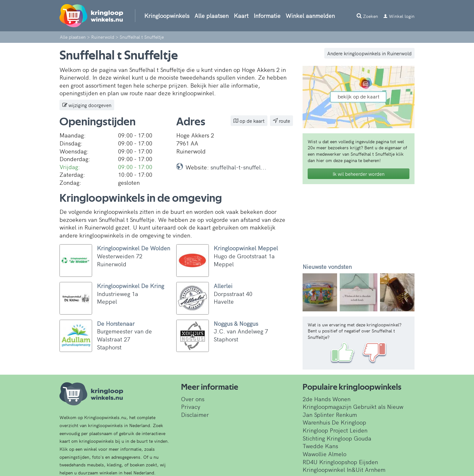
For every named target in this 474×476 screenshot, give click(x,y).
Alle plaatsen (212, 16)
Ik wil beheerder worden (359, 174)
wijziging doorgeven (87, 105)
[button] (311, 292)
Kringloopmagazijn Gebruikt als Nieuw (353, 406)
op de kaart (249, 121)
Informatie (267, 16)
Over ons (193, 399)
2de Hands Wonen (327, 399)
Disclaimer (195, 414)
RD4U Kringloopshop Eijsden (340, 462)
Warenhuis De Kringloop (334, 422)
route (281, 121)
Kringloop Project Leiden (335, 430)
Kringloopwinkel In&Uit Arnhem (344, 469)
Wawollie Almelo (324, 454)
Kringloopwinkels (167, 16)
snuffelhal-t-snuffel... (238, 167)
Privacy (191, 406)
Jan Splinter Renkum (330, 414)
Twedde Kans (320, 446)
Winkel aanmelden (310, 16)
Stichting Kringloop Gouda (337, 438)
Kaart (241, 16)
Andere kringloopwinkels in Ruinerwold (369, 53)
